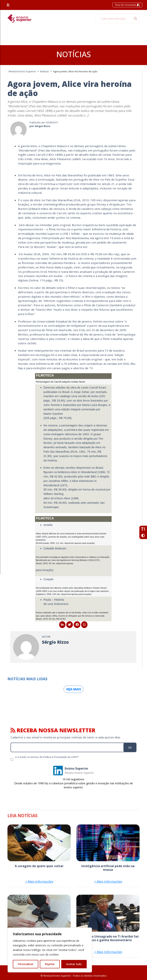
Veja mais (73, 689)
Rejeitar (50, 964)
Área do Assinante (127, 5)
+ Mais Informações (39, 881)
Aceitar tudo (74, 964)
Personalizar (26, 964)
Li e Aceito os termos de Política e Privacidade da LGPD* (47, 757)
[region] (50, 950)
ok (130, 747)
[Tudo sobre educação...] (114, 19)
